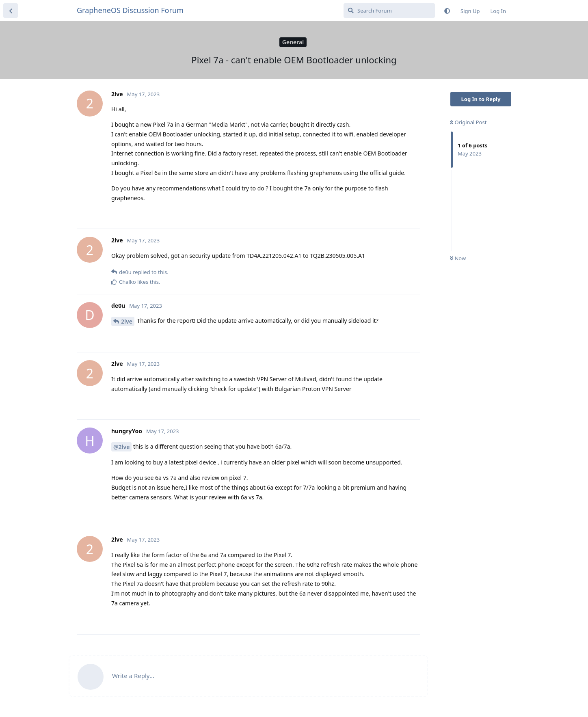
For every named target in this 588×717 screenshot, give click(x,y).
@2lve (121, 447)
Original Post (468, 122)
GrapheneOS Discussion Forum (130, 10)
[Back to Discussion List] (11, 11)
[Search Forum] (389, 11)
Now (458, 258)
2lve (127, 321)
